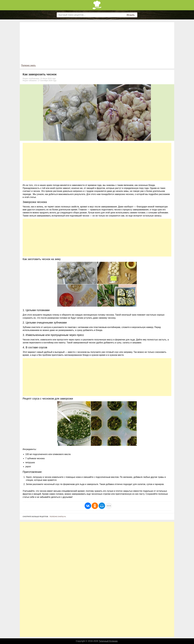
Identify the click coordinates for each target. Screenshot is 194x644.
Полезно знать (28, 65)
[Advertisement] (97, 44)
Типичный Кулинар (108, 641)
